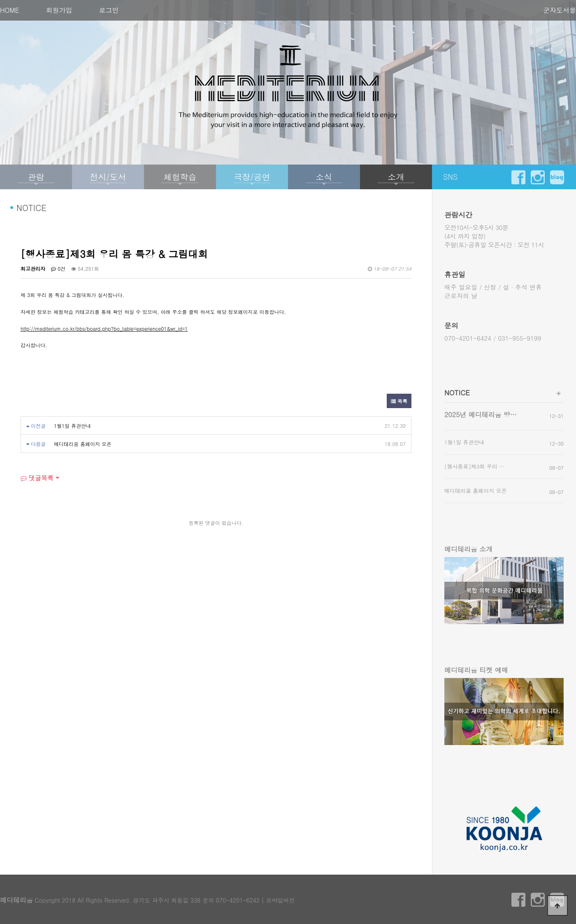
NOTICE (457, 392)
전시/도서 (108, 177)
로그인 (109, 10)
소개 (396, 177)
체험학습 (180, 177)
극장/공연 (252, 177)
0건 (58, 268)
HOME (10, 10)
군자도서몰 (560, 10)
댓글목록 (37, 478)
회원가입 (59, 10)
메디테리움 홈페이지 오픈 (83, 444)
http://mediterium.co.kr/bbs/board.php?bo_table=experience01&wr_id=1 (104, 329)
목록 (399, 401)
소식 (324, 177)
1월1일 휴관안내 (72, 426)
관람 (36, 177)
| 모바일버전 (278, 900)
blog (557, 177)
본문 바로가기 (0, 0)
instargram (538, 177)
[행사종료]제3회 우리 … (474, 466)
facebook (518, 177)
